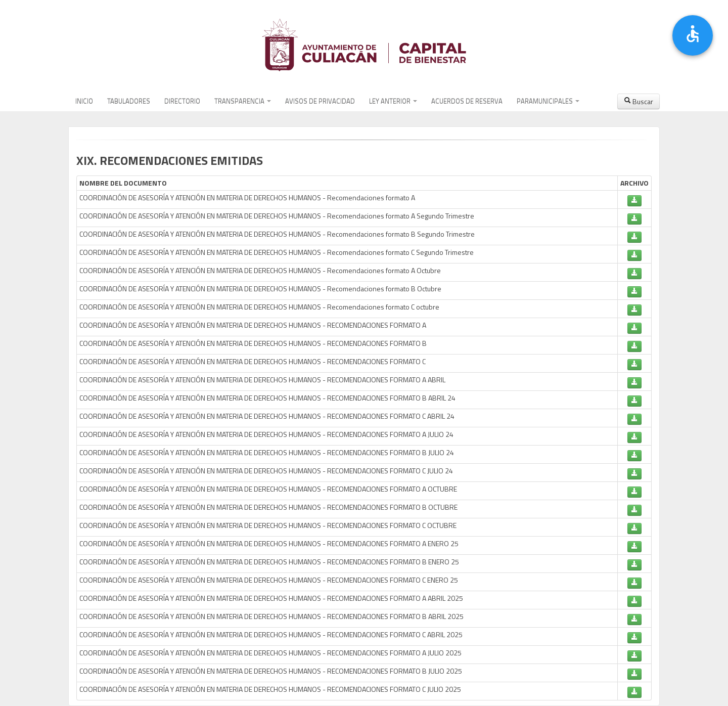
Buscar (639, 101)
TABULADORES (129, 101)
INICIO (84, 101)
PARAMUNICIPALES (548, 101)
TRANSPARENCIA (243, 101)
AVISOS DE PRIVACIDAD (320, 101)
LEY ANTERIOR (393, 101)
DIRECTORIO (182, 101)
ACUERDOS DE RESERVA (467, 101)
